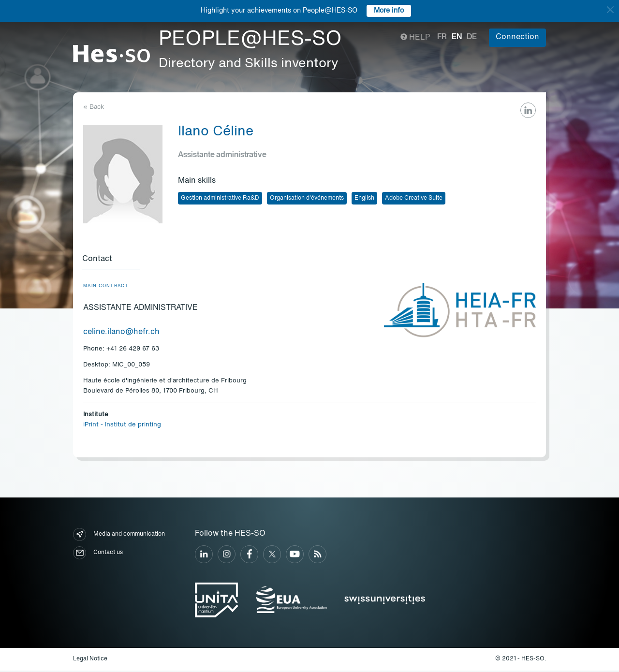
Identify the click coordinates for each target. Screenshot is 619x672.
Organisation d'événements (307, 198)
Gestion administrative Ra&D (220, 198)
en (457, 37)
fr (442, 37)
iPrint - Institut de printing (122, 426)
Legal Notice (90, 660)
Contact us (98, 554)
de (472, 37)
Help (415, 38)
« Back (94, 107)
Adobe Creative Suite (414, 198)
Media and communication (119, 536)
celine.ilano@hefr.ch (121, 334)
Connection (517, 37)
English (364, 198)
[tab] (112, 260)
